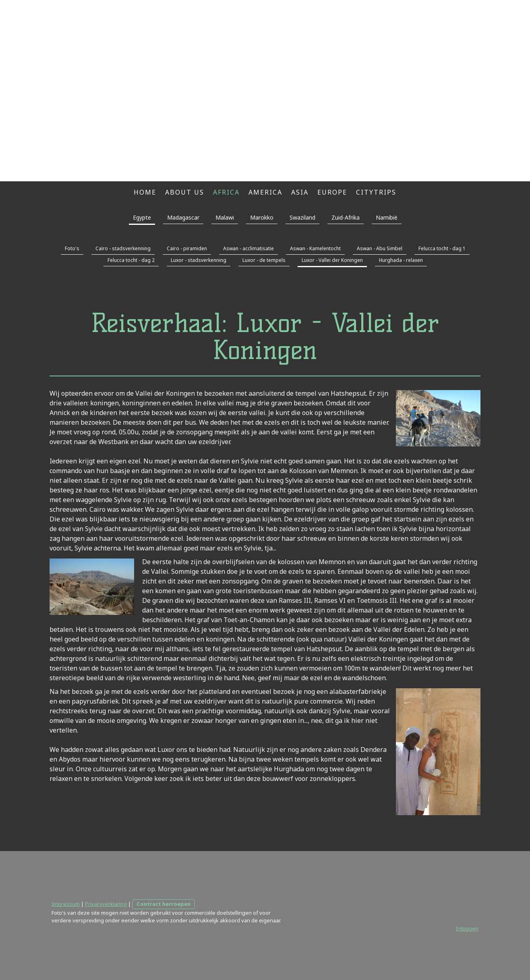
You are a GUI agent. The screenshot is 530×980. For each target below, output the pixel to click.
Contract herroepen (164, 904)
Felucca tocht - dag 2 (131, 260)
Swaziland (302, 217)
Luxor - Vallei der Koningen (332, 260)
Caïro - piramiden (187, 248)
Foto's (72, 248)
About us (185, 192)
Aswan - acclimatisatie (248, 248)
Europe (332, 192)
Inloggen (467, 928)
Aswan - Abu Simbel (380, 248)
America (265, 192)
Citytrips (376, 192)
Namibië (387, 217)
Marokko (262, 217)
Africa (226, 192)
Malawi (225, 217)
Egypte (142, 217)
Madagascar (183, 217)
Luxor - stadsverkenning (199, 260)
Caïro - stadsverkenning (123, 248)
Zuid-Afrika (346, 217)
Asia (300, 192)
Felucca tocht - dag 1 (442, 248)
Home (145, 192)
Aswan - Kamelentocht (315, 248)
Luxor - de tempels (264, 260)
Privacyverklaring (106, 904)
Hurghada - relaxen (401, 260)
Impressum (66, 904)
